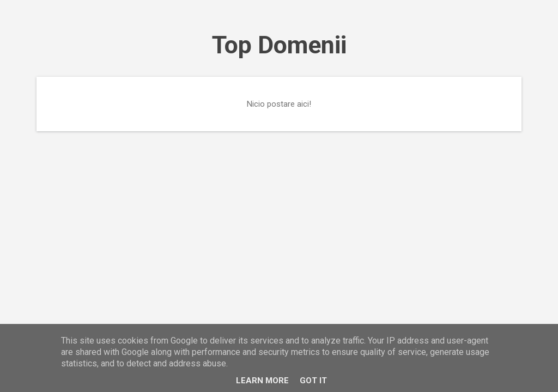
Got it (313, 381)
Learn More (262, 381)
